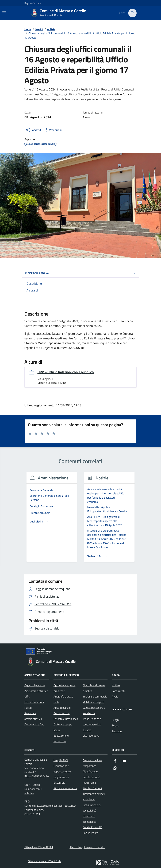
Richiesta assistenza (65, 788)
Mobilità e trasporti (93, 702)
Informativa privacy (94, 794)
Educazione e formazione (61, 738)
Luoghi (116, 720)
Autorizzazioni (62, 713)
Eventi (115, 725)
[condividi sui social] (33, 130)
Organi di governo (35, 685)
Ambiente (59, 691)
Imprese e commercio (95, 696)
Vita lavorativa (91, 736)
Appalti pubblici (62, 708)
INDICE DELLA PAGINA (80, 273)
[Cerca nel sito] (132, 13)
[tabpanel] (52, 519)
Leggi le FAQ (61, 760)
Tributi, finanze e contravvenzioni (92, 722)
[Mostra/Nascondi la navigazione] (4, 13)
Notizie (116, 685)
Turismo (87, 730)
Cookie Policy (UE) (93, 827)
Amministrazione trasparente (92, 763)
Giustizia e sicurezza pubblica (94, 688)
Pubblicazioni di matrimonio (91, 780)
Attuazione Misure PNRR (39, 847)
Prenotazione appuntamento (62, 769)
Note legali (89, 799)
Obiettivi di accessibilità (89, 819)
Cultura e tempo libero (63, 727)
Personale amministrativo (33, 716)
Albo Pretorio (90, 771)
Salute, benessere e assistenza (94, 710)
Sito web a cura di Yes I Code (45, 861)
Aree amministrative (36, 691)
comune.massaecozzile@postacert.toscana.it (50, 806)
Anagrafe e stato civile (63, 699)
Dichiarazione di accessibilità (92, 808)
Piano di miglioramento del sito (87, 847)
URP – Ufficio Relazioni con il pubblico (66, 372)
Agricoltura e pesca (64, 685)
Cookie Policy (90, 833)
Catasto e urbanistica (66, 719)
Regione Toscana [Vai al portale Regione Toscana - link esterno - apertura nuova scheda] (33, 3)
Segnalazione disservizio (61, 780)
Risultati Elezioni (92, 788)
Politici (28, 708)
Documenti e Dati (34, 724)
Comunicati (118, 691)
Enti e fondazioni (34, 702)
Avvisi (115, 696)
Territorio (117, 731)
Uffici (27, 696)
